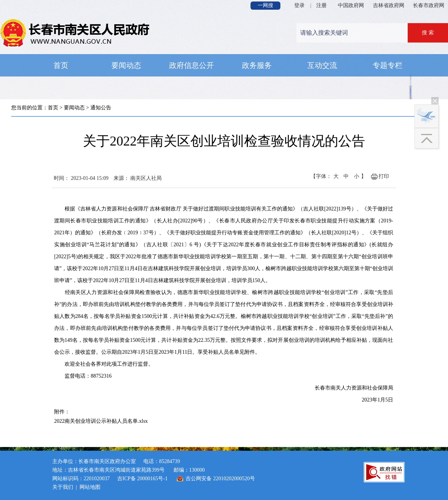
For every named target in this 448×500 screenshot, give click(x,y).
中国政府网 (351, 5)
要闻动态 (74, 108)
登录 (299, 5)
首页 (53, 108)
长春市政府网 (429, 5)
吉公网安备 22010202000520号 (220, 479)
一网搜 (265, 5)
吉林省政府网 (389, 5)
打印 (384, 176)
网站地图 (90, 487)
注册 (321, 5)
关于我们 (63, 487)
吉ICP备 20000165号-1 (142, 479)
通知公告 (101, 108)
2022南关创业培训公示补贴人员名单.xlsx (101, 421)
